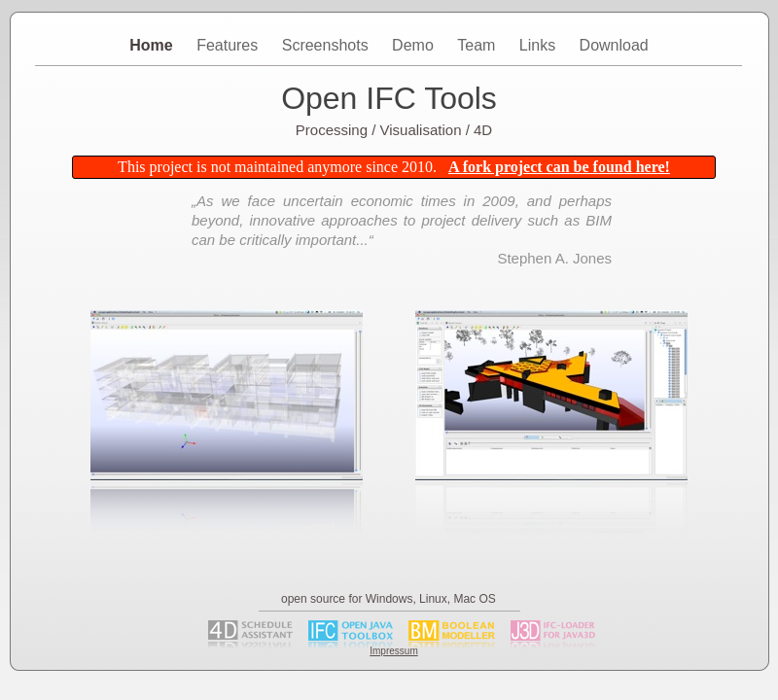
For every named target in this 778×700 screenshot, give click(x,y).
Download (614, 45)
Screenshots (327, 45)
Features (230, 45)
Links (540, 45)
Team (478, 45)
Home (153, 45)
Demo (415, 45)
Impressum (393, 651)
